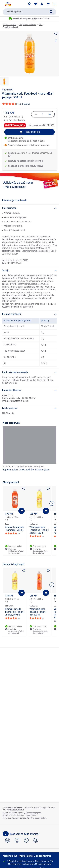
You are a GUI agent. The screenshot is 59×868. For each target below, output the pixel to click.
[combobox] (29, 12)
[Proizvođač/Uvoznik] (29, 390)
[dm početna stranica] (8, 4)
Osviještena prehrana (28, 25)
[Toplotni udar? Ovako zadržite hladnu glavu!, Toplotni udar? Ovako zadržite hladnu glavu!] (29, 452)
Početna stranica (10, 25)
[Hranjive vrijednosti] (29, 314)
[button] (54, 4)
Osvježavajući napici (11, 27)
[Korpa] (48, 4)
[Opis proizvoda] (29, 208)
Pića (41, 25)
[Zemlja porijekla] (29, 408)
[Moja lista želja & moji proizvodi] (36, 4)
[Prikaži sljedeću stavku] (52, 503)
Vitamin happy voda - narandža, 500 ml (15, 529)
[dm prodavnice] (29, 4)
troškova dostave (17, 810)
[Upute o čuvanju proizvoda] (29, 372)
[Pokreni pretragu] (51, 12)
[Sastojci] (29, 271)
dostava (21, 120)
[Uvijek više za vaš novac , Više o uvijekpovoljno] (29, 185)
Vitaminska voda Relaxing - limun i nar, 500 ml (38, 612)
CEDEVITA (7, 90)
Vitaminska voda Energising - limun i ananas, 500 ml (39, 530)
